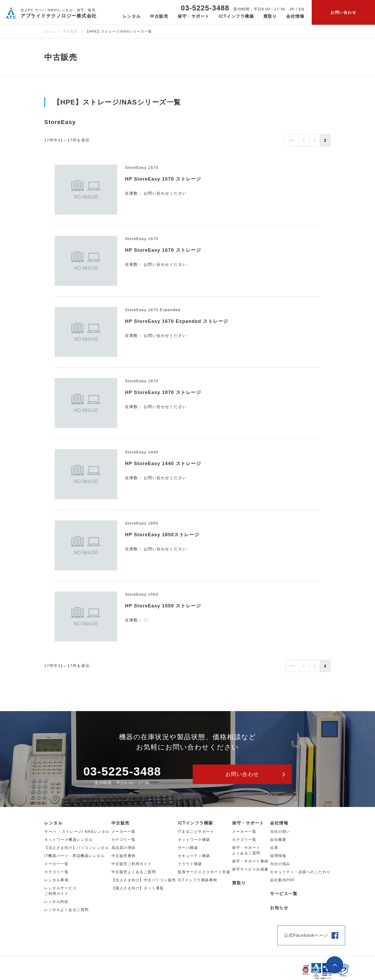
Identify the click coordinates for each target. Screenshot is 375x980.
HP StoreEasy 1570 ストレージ (163, 179)
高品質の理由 (124, 848)
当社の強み (280, 864)
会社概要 (278, 840)
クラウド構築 (190, 864)
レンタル (53, 823)
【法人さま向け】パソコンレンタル (77, 848)
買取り (270, 16)
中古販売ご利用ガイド (132, 864)
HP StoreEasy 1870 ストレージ (163, 392)
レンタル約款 (56, 902)
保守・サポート (248, 823)
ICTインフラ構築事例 (198, 880)
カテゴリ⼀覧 (56, 872)
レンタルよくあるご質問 (67, 910)
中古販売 (71, 31)
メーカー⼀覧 (56, 864)
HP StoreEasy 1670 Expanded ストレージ (177, 321)
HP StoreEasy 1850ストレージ (162, 535)
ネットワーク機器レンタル (68, 840)
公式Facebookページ (306, 935)
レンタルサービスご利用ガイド (60, 891)
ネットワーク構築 (194, 840)
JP (292, 9)
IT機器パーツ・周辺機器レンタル (74, 856)
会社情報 (279, 823)
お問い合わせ (343, 12)
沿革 (274, 848)
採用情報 (278, 856)
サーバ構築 (188, 848)
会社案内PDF (282, 880)
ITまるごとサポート (196, 831)
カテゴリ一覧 (244, 840)
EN (302, 9)
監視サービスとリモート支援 (204, 872)
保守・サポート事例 (250, 861)
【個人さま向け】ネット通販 (138, 888)
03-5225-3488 (205, 8)
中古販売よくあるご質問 (134, 872)
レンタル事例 (56, 880)
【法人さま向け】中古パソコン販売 (144, 880)
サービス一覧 (284, 894)
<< (292, 140)
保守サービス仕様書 (250, 869)
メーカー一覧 (244, 831)
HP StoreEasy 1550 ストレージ (163, 606)
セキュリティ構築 (194, 856)
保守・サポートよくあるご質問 (246, 850)
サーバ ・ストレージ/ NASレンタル (77, 831)
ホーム (50, 31)
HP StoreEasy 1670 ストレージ (163, 250)
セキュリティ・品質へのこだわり (300, 872)
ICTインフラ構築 (195, 823)
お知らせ (279, 908)
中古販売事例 (124, 856)
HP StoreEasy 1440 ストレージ (163, 464)
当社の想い (280, 831)
